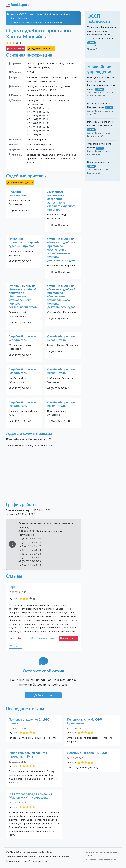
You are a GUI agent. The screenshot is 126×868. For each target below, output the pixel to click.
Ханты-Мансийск (20, 18)
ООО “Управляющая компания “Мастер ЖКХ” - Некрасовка (30, 796)
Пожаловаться (16, 49)
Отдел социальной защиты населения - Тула (28, 755)
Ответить (16, 646)
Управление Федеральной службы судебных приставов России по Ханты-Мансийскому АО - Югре (52, 159)
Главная (12, 14)
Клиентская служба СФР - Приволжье (85, 721)
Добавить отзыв (43, 695)
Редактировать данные (41, 49)
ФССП (23, 14)
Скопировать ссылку (43, 638)
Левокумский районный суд (87, 753)
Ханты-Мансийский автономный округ (51, 14)
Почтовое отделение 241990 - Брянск (30, 721)
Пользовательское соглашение (100, 860)
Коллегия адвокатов (99, 162)
